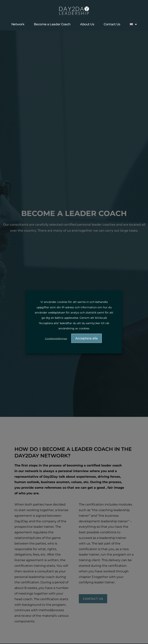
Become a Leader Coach (52, 24)
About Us (87, 24)
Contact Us (112, 24)
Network (18, 24)
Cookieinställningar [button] (56, 338)
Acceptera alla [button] (87, 338)
